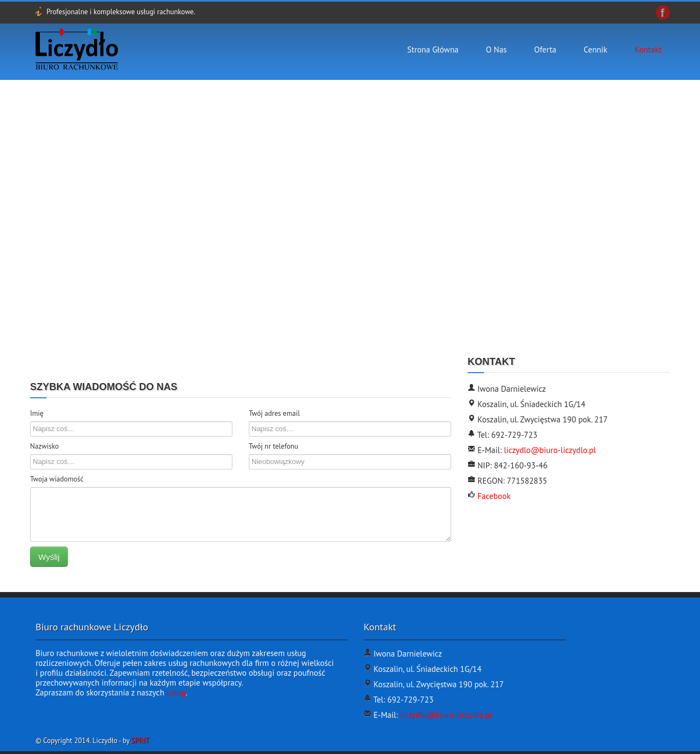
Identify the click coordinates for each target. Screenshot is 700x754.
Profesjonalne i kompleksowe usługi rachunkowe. (121, 12)
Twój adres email (274, 413)
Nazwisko (45, 446)
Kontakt (648, 50)
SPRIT (140, 741)
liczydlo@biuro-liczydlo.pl (550, 450)
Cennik (595, 50)
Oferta (546, 50)
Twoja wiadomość (57, 479)
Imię (37, 413)
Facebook (493, 496)
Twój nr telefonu (273, 446)
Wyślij (49, 557)
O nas (497, 50)
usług (176, 692)
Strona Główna (433, 50)
